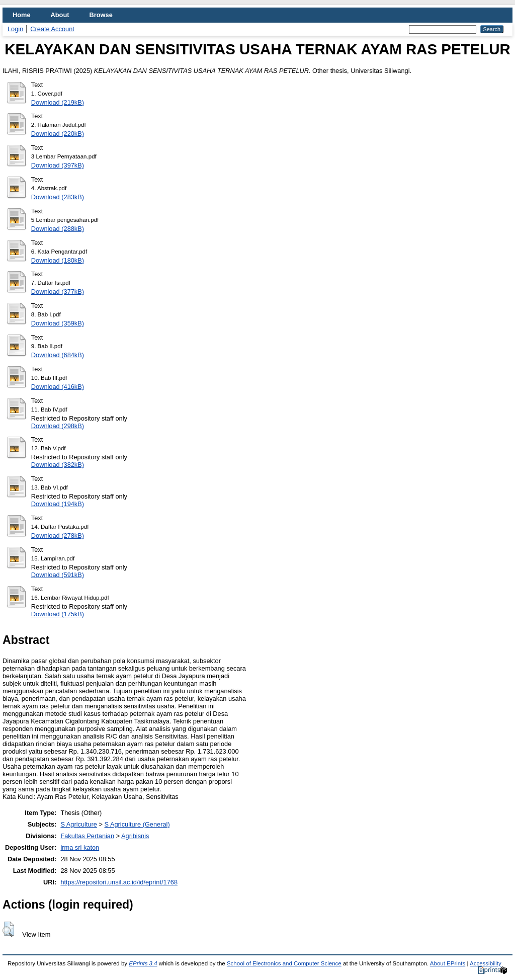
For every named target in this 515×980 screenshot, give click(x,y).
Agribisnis (135, 836)
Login (15, 29)
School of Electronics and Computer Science (284, 963)
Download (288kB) (58, 229)
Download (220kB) (58, 134)
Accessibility (486, 963)
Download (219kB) (58, 102)
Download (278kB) (58, 536)
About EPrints (448, 963)
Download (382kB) (58, 465)
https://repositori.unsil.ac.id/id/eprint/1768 (119, 882)
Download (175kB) (58, 614)
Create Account (52, 29)
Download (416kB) (58, 387)
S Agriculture (79, 824)
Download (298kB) (58, 426)
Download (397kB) (58, 165)
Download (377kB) (58, 292)
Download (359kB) (58, 323)
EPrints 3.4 (143, 963)
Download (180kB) (58, 260)
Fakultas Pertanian (87, 836)
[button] (8, 929)
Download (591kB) (58, 575)
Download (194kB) (58, 504)
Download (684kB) (58, 355)
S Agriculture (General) (137, 824)
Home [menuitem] (22, 15)
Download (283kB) (58, 197)
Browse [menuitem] (101, 15)
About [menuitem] (60, 15)
